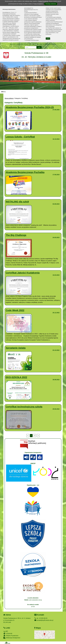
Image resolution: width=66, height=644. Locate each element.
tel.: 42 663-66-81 (41, 618)
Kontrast (42, 44)
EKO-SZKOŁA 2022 (16, 377)
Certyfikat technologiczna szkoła (24, 407)
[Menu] (33, 92)
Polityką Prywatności (43, 1)
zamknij (48, 39)
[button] (2, 76)
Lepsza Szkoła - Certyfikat (20, 137)
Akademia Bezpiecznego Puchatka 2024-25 (30, 107)
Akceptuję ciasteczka (51, 4)
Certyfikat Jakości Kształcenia (23, 273)
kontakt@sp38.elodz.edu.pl (44, 620)
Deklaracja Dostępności (12, 638)
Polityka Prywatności (11, 636)
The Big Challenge (16, 235)
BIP (6, 631)
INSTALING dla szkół (17, 202)
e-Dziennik (8, 633)
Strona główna (13, 44)
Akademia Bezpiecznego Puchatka (25, 172)
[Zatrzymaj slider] (33, 88)
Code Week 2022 (15, 310)
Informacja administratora (51, 44)
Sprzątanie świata (16, 348)
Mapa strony (20, 44)
